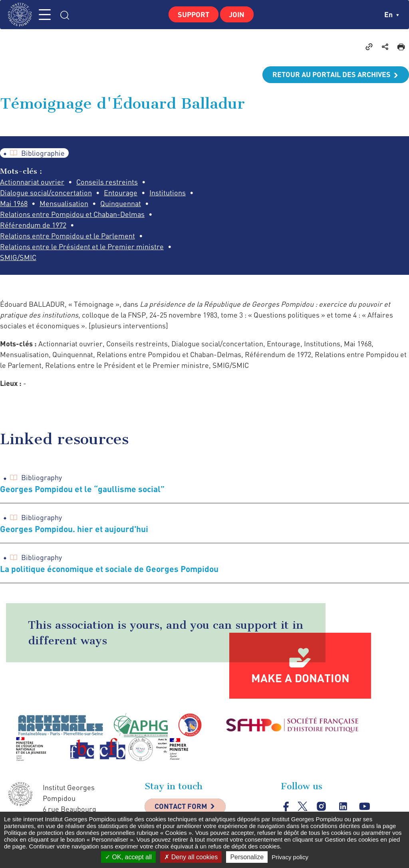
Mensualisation (64, 204)
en (392, 14)
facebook (286, 807)
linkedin (343, 807)
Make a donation (300, 678)
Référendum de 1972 (33, 225)
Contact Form (181, 807)
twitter (303, 807)
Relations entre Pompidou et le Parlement (68, 236)
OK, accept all (128, 857)
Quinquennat (121, 204)
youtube (364, 807)
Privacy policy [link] (290, 857)
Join (237, 14)
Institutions (168, 193)
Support (194, 14)
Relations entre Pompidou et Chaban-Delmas (72, 215)
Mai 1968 (14, 204)
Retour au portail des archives (332, 75)
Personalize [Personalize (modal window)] (247, 857)
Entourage (121, 193)
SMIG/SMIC (18, 258)
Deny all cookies (191, 857)
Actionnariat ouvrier (32, 182)
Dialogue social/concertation (46, 193)
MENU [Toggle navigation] (46, 15)
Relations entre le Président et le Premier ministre (82, 247)
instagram (321, 807)
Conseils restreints (107, 182)
